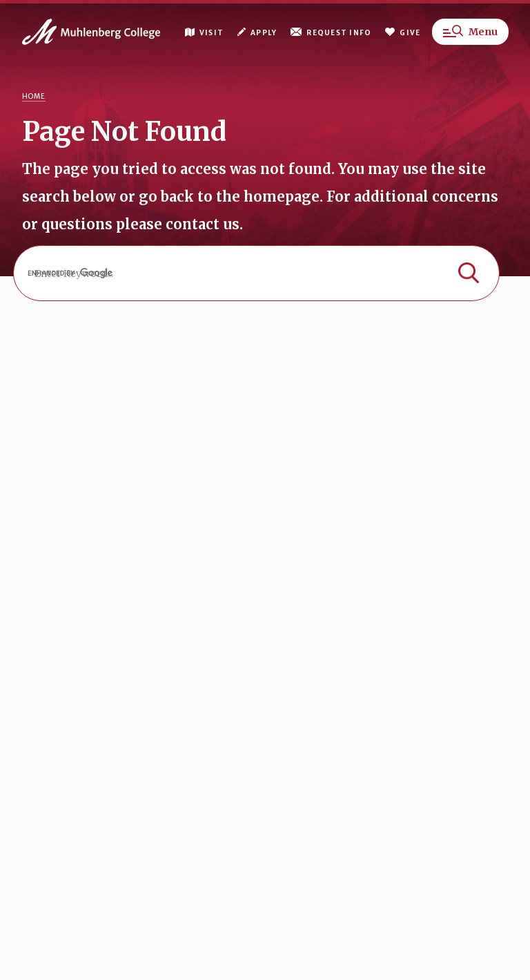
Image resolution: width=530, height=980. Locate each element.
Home (34, 96)
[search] (256, 273)
